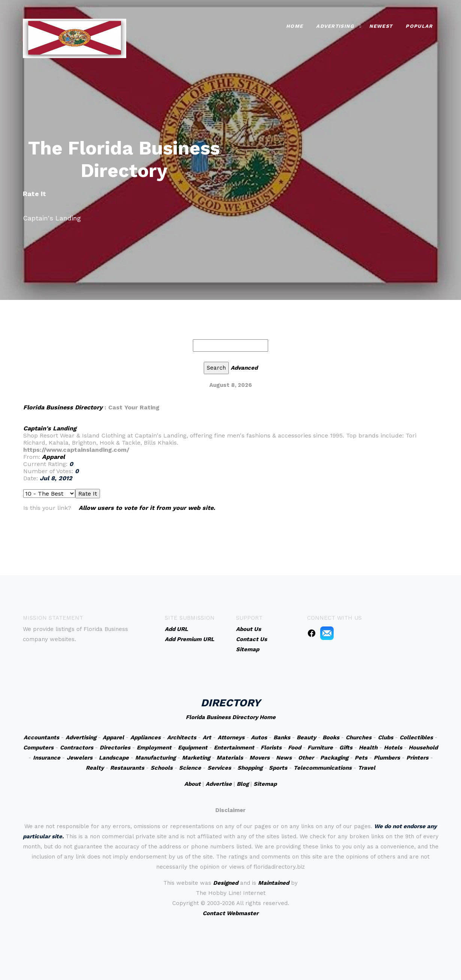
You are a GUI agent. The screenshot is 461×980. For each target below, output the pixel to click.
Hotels (393, 748)
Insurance (47, 758)
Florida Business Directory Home (231, 717)
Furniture (320, 748)
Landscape (114, 758)
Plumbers (387, 758)
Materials (230, 758)
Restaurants (127, 768)
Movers (260, 758)
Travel (367, 768)
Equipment (193, 748)
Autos (259, 737)
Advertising (335, 25)
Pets (361, 758)
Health (368, 748)
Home (295, 25)
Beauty (306, 737)
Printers (417, 758)
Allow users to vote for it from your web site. (147, 508)
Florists (271, 748)
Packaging (334, 758)
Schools (162, 768)
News (284, 758)
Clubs (386, 737)
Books (331, 737)
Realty (95, 768)
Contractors (77, 748)
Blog (243, 784)
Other (306, 758)
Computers (38, 748)
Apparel (53, 457)
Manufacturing (155, 758)
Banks (282, 737)
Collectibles (416, 737)
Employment (154, 748)
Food (295, 748)
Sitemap (265, 784)
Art (207, 737)
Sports (278, 768)
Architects (182, 737)
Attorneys (231, 737)
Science (190, 768)
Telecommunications (323, 768)
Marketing (196, 758)
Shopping (250, 768)
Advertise (219, 784)
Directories (115, 748)
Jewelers (80, 758)
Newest (381, 25)
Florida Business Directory (63, 407)
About (192, 784)
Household (423, 748)
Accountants (41, 737)
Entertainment (234, 748)
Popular (419, 25)
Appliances (145, 737)
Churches (359, 737)
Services (219, 768)
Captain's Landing (50, 428)
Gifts (346, 748)
